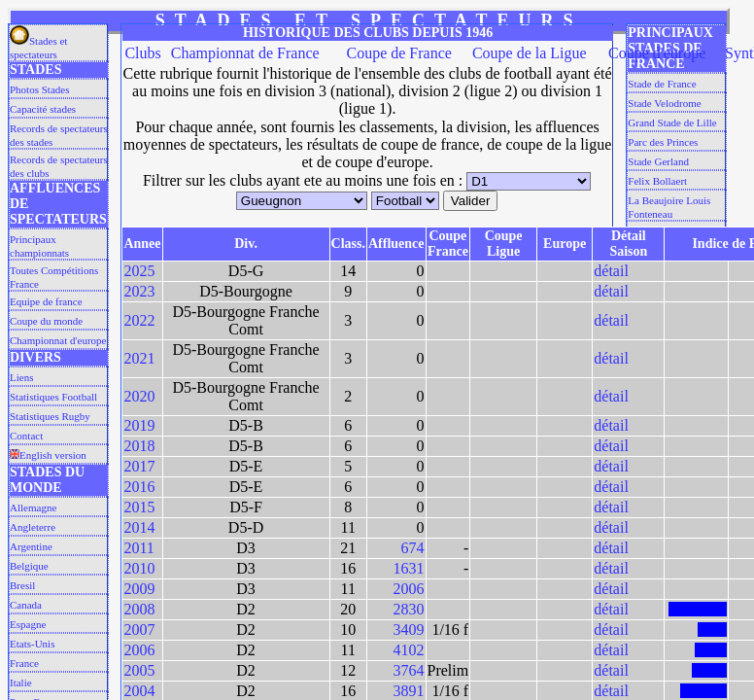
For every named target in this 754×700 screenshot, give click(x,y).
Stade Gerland (658, 161)
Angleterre (33, 527)
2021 (139, 358)
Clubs (142, 53)
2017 (139, 466)
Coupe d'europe (657, 53)
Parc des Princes (663, 142)
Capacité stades (43, 109)
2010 (139, 568)
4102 (409, 650)
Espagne (28, 624)
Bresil (22, 585)
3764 (409, 670)
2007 (139, 630)
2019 (139, 425)
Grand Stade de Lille (672, 122)
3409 (409, 630)
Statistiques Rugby (50, 416)
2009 (139, 589)
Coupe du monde (46, 321)
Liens (21, 377)
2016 (139, 487)
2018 (139, 446)
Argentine (31, 546)
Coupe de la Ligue (530, 53)
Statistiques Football (53, 397)
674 (413, 548)
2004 (139, 691)
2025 (139, 271)
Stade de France (662, 84)
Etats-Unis (32, 644)
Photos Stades (39, 89)
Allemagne (33, 507)
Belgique (29, 566)
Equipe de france (46, 301)
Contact (26, 436)
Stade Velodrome (664, 103)
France (24, 663)
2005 (139, 670)
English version (48, 455)
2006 (409, 589)
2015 (139, 507)
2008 (139, 609)
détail (611, 271)
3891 (409, 691)
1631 (409, 568)
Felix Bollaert (657, 181)
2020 (139, 396)
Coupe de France (398, 53)
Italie (21, 682)
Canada (26, 605)
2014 (139, 527)
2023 (139, 291)
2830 (409, 609)
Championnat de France (245, 53)
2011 (138, 548)
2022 (139, 320)
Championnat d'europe (58, 340)
